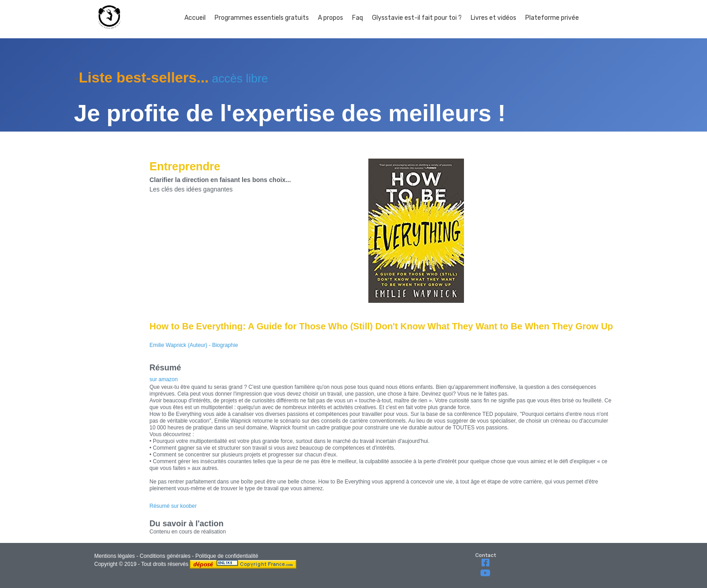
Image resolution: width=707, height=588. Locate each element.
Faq (358, 18)
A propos (331, 18)
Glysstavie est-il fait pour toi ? (417, 18)
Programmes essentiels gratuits (262, 18)
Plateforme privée (552, 18)
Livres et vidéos (494, 18)
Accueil (195, 18)
